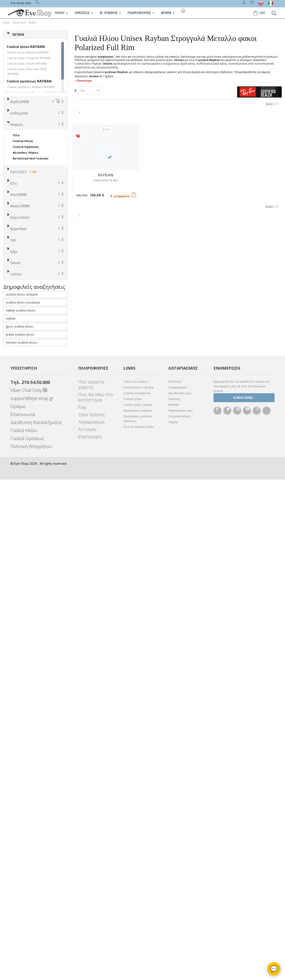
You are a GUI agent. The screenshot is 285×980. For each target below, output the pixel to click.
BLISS (17, 395)
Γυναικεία (20, 330)
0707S (18, 473)
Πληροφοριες (141, 13)
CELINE (18, 430)
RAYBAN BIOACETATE (28, 770)
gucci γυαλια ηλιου (20, 827)
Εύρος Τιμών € (21, 281)
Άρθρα (168, 13)
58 (40, 136)
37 (26, 118)
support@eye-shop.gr (32, 899)
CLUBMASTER (23, 680)
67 (32, 147)
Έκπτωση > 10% (25, 713)
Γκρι (18, 573)
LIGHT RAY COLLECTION (31, 752)
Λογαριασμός (178, 888)
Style (13, 607)
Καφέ (19, 585)
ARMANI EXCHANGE (27, 383)
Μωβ (18, 523)
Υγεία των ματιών (136, 882)
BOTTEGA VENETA (27, 401)
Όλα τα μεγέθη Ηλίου (138, 927)
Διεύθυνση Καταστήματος (36, 923)
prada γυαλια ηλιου (20, 835)
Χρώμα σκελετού (20, 495)
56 (16, 136)
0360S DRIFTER (25, 467)
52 (27, 130)
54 (51, 130)
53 (39, 130)
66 (20, 147)
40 (50, 118)
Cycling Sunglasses (137, 893)
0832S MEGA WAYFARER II (32, 485)
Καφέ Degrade (26, 590)
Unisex (18, 313)
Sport (17, 318)
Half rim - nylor (24, 629)
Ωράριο (18, 907)
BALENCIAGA (22, 389)
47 (26, 124)
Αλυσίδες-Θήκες (26, 251)
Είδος (14, 296)
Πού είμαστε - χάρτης (93, 885)
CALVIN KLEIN (23, 412)
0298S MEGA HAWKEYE (30, 456)
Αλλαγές (87, 930)
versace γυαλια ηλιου (21, 843)
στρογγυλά (21, 657)
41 (61, 118)
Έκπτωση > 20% (25, 719)
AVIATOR (19, 663)
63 (43, 141)
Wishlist (174, 905)
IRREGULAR (21, 686)
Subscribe (244, 898)
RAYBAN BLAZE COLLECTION (34, 775)
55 (62, 130)
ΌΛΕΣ (17, 741)
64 (55, 141)
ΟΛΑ (16, 112)
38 (38, 118)
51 (16, 130)
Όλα (17, 189)
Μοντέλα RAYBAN (20, 439)
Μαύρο (20, 535)
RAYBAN (33, 23)
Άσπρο (19, 511)
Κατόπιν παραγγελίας (31, 183)
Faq (82, 908)
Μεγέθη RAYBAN (19, 102)
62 (32, 141)
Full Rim (19, 623)
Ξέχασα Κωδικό (179, 917)
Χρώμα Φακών (19, 551)
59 (51, 136)
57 (28, 136)
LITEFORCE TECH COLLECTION (36, 758)
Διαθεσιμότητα (19, 167)
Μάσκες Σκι (22, 342)
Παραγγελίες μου (181, 911)
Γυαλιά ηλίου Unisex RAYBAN (27, 64)
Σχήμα (14, 640)
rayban (11, 819)
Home (7, 23)
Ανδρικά (19, 324)
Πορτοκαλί (23, 529)
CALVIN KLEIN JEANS (28, 418)
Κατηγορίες (17, 222)
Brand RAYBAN (18, 361)
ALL (18, 506)
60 (9, 141)
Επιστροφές (90, 937)
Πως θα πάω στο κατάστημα (96, 898)
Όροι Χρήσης (92, 915)
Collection (16, 730)
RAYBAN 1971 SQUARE (29, 764)
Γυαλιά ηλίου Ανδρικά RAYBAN (28, 52)
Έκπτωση (15, 696)
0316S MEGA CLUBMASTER (33, 461)
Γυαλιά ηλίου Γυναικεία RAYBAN (29, 58)
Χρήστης (174, 899)
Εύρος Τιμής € (24, 270)
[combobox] (90, 91)
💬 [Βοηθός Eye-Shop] (274, 969)
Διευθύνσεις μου (180, 893)
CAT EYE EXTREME (26, 674)
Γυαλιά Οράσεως (26, 245)
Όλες (19, 707)
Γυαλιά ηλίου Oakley (138, 905)
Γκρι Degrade (25, 579)
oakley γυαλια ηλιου (21, 811)
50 (61, 124)
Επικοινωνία (23, 915)
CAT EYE (19, 668)
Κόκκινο (21, 540)
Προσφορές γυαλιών (138, 911)
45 (15, 124)
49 (49, 124)
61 (20, 141)
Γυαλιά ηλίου (132, 899)
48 (38, 124)
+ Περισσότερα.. (84, 81)
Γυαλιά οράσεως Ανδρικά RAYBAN (31, 87)
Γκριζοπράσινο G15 (29, 596)
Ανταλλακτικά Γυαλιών (31, 256)
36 (15, 118)
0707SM (19, 479)
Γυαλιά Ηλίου (19, 23)
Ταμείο (173, 922)
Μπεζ (19, 517)
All (15, 617)
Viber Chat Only (29, 891)
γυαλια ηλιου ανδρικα (22, 795)
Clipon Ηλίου (24, 567)
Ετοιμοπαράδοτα (26, 177)
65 (9, 147)
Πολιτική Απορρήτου (31, 947)
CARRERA (20, 424)
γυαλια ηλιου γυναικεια (23, 803)
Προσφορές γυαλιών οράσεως (138, 919)
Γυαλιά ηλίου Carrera (138, 888)
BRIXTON (19, 406)
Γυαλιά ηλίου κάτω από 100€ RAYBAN (27, 71)
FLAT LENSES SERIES (28, 746)
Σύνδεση (175, 882)
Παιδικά (19, 336)
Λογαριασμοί (91, 922)
